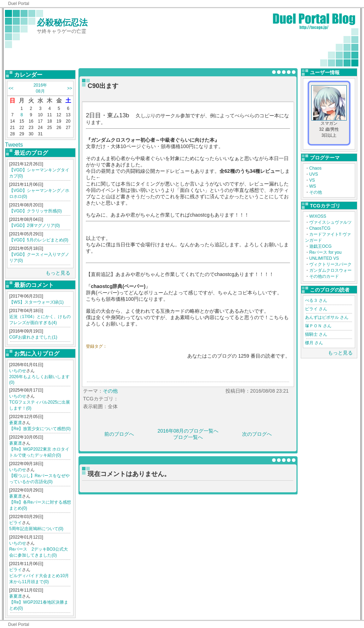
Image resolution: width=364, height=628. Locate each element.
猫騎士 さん (316, 334)
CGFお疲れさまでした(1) (33, 337)
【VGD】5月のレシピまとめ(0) (39, 240)
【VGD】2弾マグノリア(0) (34, 225)
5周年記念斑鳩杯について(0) (36, 529)
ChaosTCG (320, 228)
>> (70, 88)
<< (11, 88)
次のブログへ (257, 434)
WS (313, 186)
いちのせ (18, 371)
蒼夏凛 (16, 423)
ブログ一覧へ (188, 437)
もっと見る (58, 273)
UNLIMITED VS (324, 258)
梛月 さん (314, 343)
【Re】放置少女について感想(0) (40, 429)
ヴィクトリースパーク (330, 264)
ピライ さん (316, 309)
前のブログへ (119, 434)
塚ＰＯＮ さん (318, 326)
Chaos (315, 168)
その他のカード (324, 276)
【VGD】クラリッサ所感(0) (36, 211)
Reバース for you (325, 252)
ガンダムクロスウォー (330, 270)
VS (312, 180)
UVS (314, 174)
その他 (316, 192)
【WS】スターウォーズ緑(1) (36, 302)
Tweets (14, 145)
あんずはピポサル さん (327, 317)
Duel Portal (19, 4)
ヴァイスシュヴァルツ (330, 222)
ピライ (16, 523)
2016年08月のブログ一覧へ (188, 431)
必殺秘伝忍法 (62, 22)
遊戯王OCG (320, 246)
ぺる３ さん (316, 300)
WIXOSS (318, 216)
